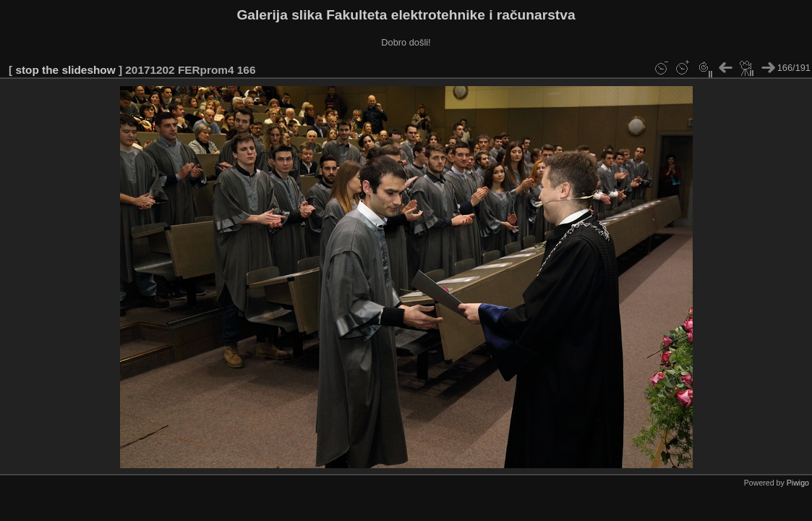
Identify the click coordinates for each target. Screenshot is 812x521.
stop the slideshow (65, 70)
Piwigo (798, 483)
